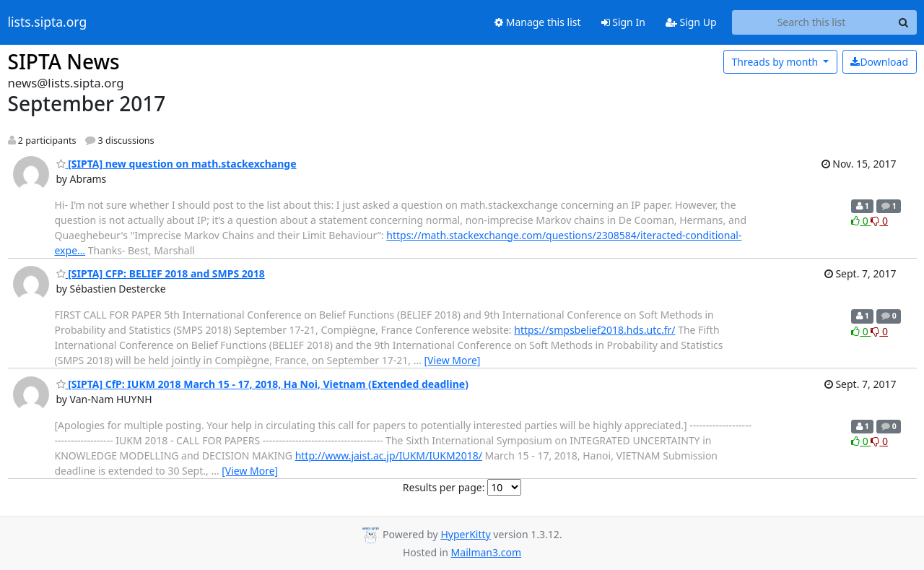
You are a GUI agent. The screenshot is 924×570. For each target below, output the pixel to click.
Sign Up (691, 22)
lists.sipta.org (48, 22)
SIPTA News (64, 61)
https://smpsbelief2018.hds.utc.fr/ (594, 330)
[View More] (452, 360)
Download (879, 62)
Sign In (623, 22)
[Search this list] (812, 22)
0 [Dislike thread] (879, 221)
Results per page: (444, 487)
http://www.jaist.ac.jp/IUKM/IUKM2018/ (389, 455)
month (776, 62)
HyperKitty (465, 534)
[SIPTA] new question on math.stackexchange (176, 164)
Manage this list (538, 22)
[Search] (904, 22)
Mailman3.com (486, 552)
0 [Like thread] (861, 221)
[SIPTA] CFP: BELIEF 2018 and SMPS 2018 (161, 273)
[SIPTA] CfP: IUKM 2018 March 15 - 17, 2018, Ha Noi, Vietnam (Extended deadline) (262, 384)
